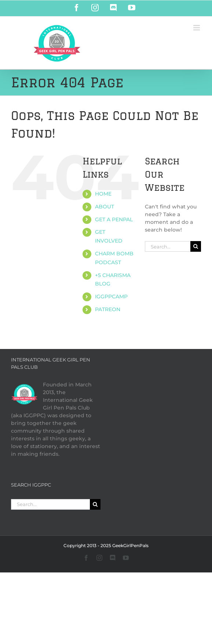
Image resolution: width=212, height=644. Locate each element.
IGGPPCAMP (111, 296)
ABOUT (105, 207)
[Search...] (168, 246)
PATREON (108, 309)
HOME (103, 194)
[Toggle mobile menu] (197, 28)
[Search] (196, 246)
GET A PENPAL (114, 219)
